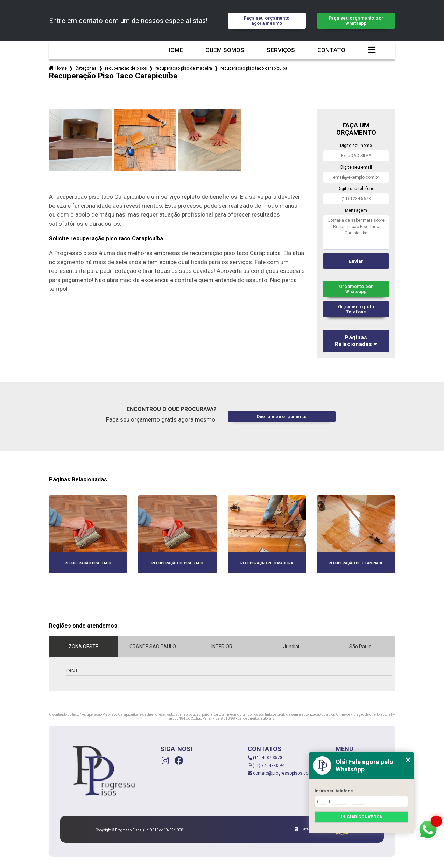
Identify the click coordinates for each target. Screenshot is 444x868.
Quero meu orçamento (282, 417)
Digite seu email (356, 167)
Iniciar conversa (361, 817)
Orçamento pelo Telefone (356, 309)
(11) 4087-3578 (265, 758)
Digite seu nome (356, 146)
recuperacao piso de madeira (184, 68)
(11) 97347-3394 (266, 765)
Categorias (86, 68)
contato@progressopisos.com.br (282, 773)
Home (175, 50)
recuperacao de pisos (126, 68)
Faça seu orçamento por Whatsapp (356, 21)
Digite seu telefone (356, 189)
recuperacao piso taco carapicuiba (254, 68)
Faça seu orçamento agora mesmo (267, 21)
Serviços (281, 50)
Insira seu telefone (334, 791)
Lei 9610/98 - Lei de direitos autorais (245, 718)
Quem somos (225, 50)
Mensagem (356, 210)
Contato (331, 50)
